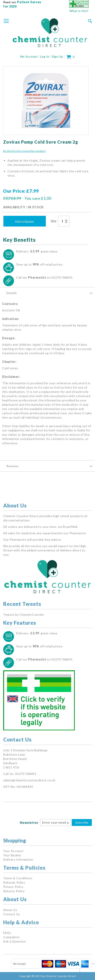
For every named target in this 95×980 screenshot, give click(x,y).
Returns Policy (14, 891)
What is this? (79, 11)
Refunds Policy (14, 882)
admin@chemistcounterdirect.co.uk (29, 780)
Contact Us (12, 914)
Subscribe (82, 822)
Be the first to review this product (24, 151)
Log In (45, 56)
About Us (10, 910)
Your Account (13, 851)
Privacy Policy (13, 887)
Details (12, 293)
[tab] (47, 293)
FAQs (7, 933)
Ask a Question (15, 941)
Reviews (13, 466)
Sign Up (57, 56)
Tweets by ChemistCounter (24, 615)
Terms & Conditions (18, 878)
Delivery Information (18, 859)
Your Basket (12, 855)
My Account (29, 56)
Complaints (12, 937)
